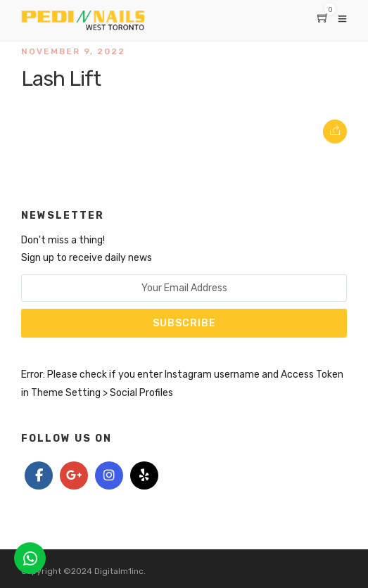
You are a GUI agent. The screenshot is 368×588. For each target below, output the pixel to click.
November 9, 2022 (73, 51)
